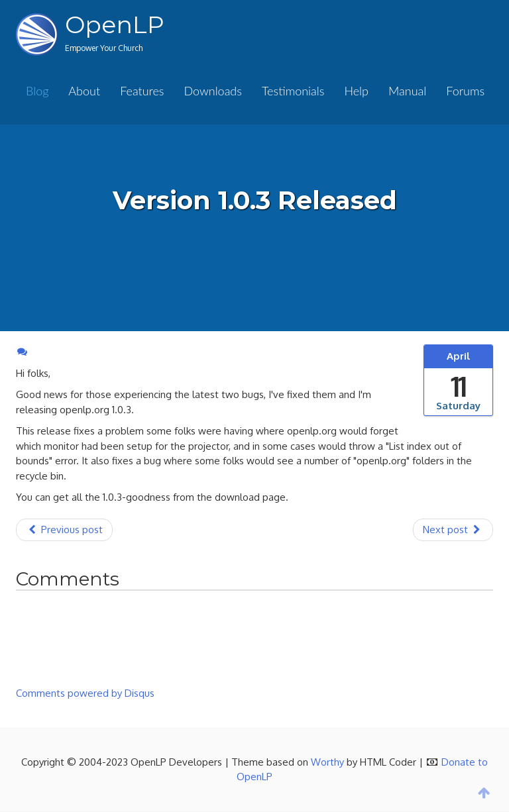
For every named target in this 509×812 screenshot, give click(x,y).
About (84, 91)
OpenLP (115, 25)
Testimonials (293, 91)
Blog (37, 91)
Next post (453, 530)
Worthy (327, 762)
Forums (465, 91)
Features (142, 91)
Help (356, 91)
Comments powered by (85, 693)
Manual (407, 91)
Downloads (212, 91)
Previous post (64, 530)
